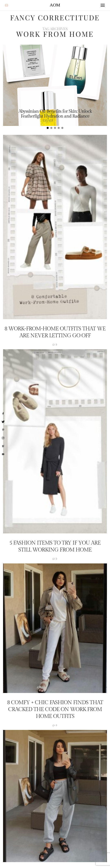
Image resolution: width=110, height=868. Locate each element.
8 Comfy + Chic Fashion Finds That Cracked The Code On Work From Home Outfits (55, 709)
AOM (55, 5)
